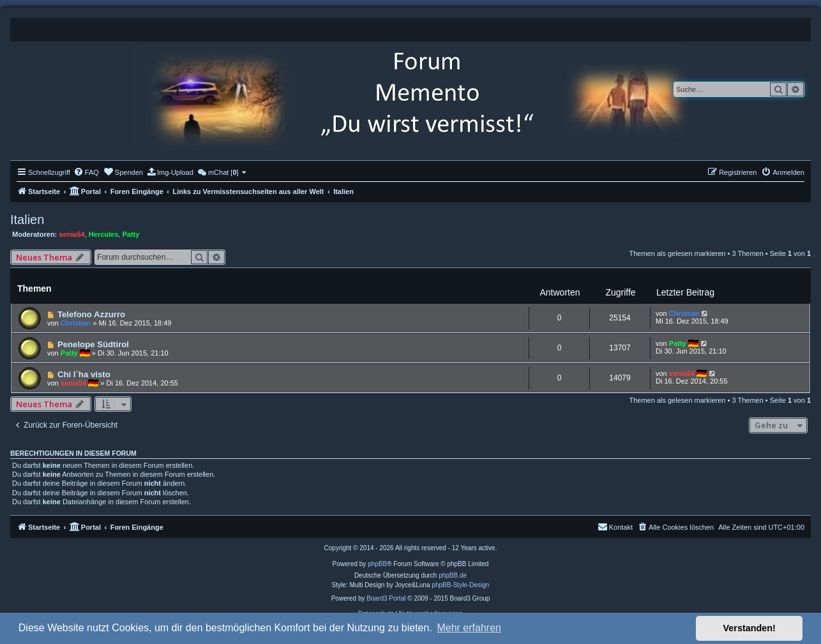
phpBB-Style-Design (460, 585)
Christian (76, 323)
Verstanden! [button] (749, 628)
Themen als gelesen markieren (677, 253)
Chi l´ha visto (84, 374)
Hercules (103, 234)
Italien (27, 220)
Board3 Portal (386, 598)
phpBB (377, 564)
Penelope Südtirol (93, 344)
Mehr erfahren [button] (469, 628)
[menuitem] (86, 172)
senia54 (72, 234)
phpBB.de (453, 575)
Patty (131, 234)
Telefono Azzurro (91, 314)
